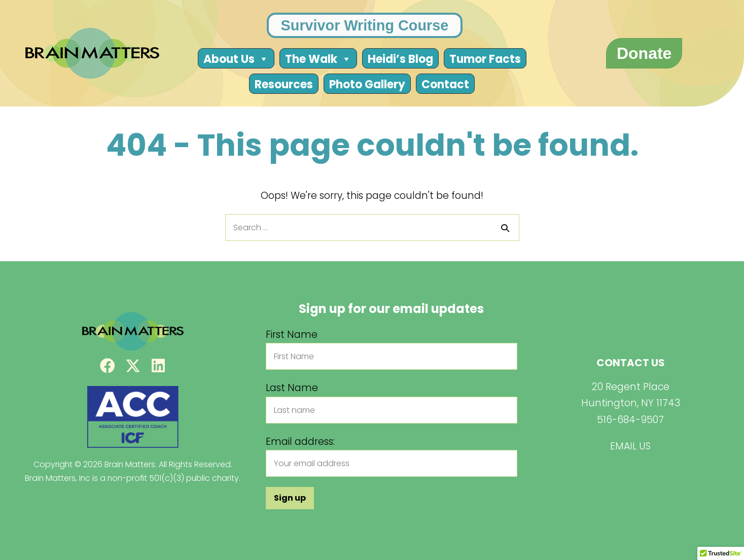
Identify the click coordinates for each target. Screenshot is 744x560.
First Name (292, 335)
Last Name (292, 388)
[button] (108, 366)
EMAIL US (630, 446)
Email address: (300, 442)
